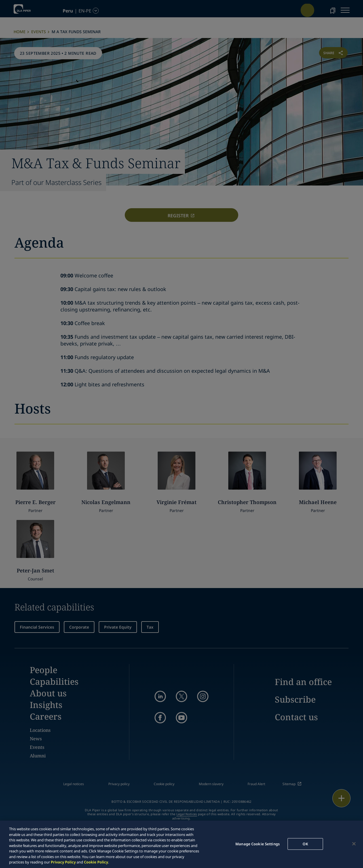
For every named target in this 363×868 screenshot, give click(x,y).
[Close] (354, 844)
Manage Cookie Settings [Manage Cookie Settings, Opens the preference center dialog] (258, 844)
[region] (181, 844)
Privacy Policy (63, 862)
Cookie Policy (96, 862)
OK (305, 844)
